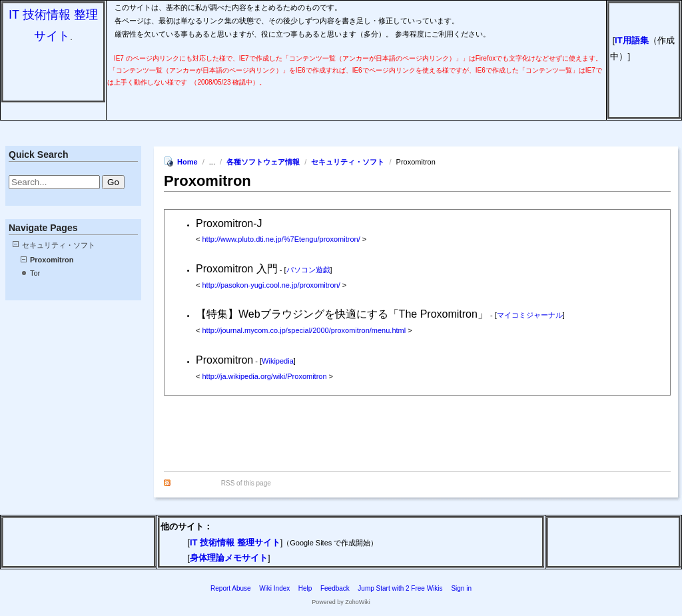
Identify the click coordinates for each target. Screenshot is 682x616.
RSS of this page (246, 483)
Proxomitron (52, 260)
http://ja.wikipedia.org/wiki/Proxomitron (264, 376)
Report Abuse (231, 588)
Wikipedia (278, 361)
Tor (35, 273)
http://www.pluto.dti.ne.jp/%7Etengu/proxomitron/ (281, 239)
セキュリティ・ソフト (59, 245)
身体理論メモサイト (229, 558)
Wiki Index (274, 588)
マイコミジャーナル (530, 315)
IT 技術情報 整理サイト (235, 542)
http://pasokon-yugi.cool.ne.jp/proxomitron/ (271, 285)
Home (187, 162)
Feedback (335, 588)
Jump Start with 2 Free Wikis (401, 588)
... (213, 162)
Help (305, 588)
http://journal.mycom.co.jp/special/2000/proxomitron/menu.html (304, 330)
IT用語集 (632, 40)
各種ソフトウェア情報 (263, 162)
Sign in (461, 588)
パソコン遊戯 (308, 270)
